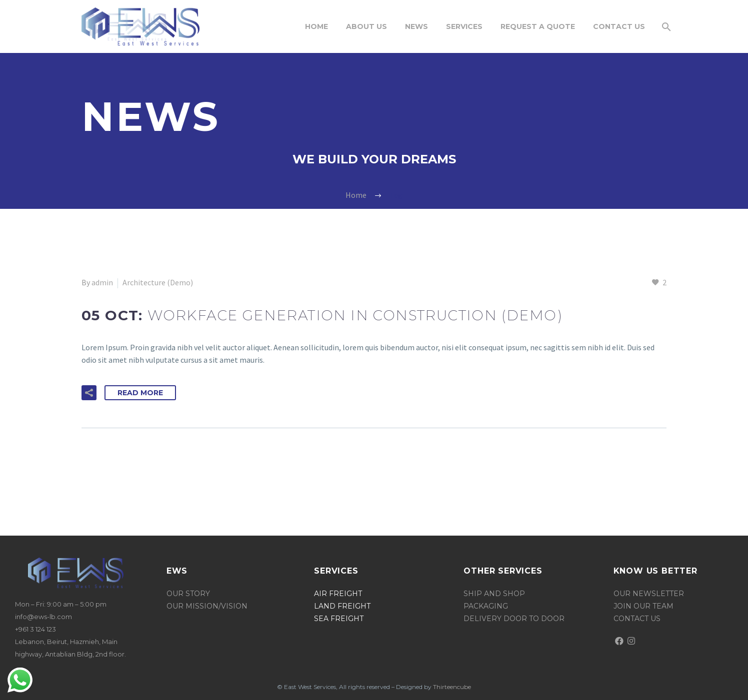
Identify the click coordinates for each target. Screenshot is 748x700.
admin (102, 282)
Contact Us (619, 26)
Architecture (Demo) (158, 282)
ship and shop (494, 594)
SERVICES (464, 26)
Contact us (637, 619)
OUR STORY (189, 594)
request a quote (538, 26)
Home (316, 26)
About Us (366, 26)
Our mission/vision (207, 606)
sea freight (339, 619)
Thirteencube (452, 687)
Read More (140, 393)
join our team (643, 606)
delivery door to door (514, 619)
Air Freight (338, 594)
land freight (342, 606)
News (416, 26)
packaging (486, 606)
